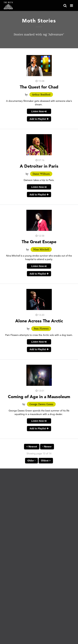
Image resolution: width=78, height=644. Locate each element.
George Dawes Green (41, 404)
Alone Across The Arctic (39, 321)
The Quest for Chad (39, 87)
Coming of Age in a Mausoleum (39, 397)
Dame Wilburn (41, 174)
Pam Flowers (41, 329)
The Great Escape (39, 242)
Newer (47, 447)
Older (31, 461)
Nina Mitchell (41, 249)
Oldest (46, 461)
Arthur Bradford (41, 95)
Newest (32, 447)
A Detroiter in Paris (39, 166)
